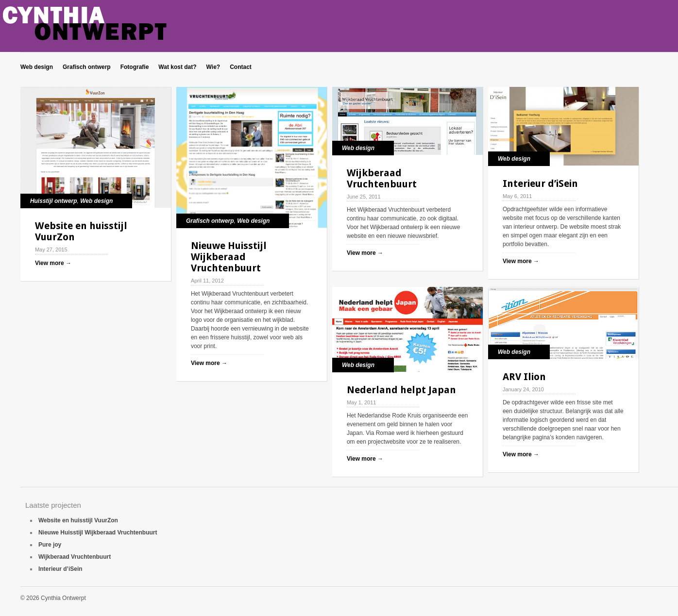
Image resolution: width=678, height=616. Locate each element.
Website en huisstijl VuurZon (81, 231)
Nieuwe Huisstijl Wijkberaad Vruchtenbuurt (229, 257)
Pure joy (50, 545)
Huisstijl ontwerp (54, 201)
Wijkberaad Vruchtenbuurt (382, 178)
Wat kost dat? (177, 67)
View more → (53, 263)
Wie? (213, 67)
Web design (37, 67)
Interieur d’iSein (540, 183)
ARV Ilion (524, 377)
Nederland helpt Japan (401, 390)
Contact (241, 67)
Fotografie (135, 67)
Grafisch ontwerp (87, 67)
